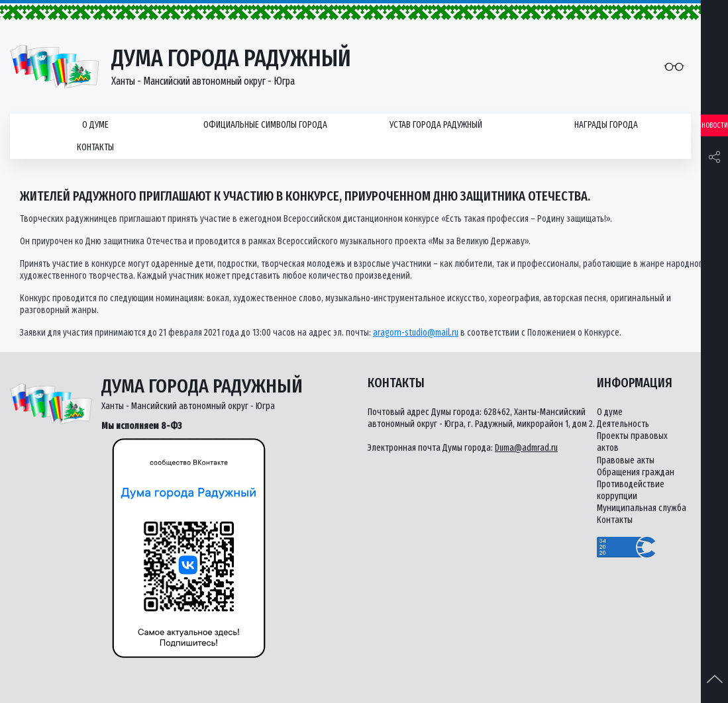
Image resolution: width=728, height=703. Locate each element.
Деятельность (623, 424)
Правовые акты (626, 460)
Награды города (606, 125)
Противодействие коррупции (631, 490)
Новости (715, 125)
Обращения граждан (636, 472)
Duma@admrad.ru (526, 448)
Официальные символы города (265, 125)
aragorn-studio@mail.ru (416, 333)
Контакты (95, 147)
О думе (95, 125)
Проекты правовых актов (632, 442)
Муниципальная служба (642, 508)
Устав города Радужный (436, 125)
